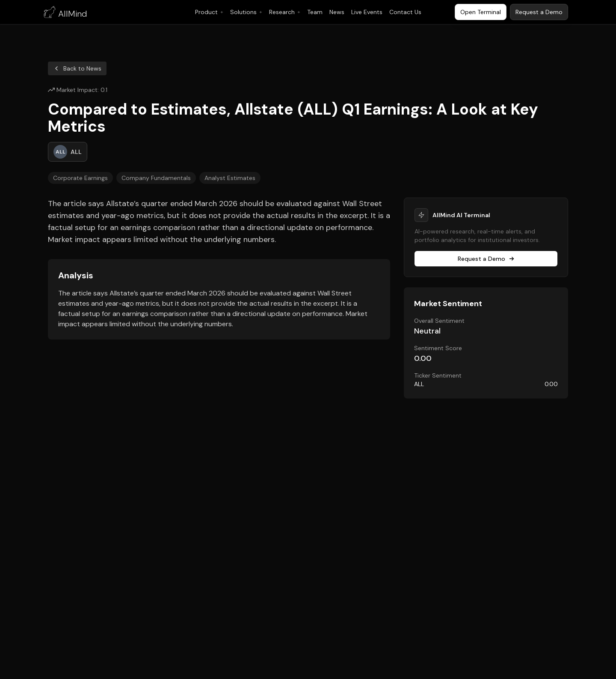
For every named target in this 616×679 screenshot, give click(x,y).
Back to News (77, 68)
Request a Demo (486, 259)
